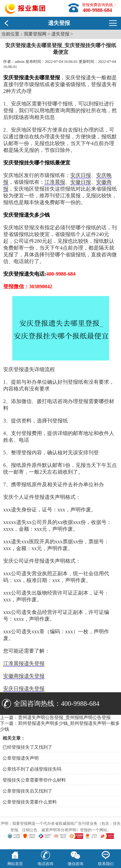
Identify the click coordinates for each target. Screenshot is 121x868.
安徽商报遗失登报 (24, 676)
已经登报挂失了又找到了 (27, 747)
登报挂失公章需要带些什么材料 (34, 780)
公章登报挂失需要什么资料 (30, 802)
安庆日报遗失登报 (24, 689)
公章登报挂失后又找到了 (27, 791)
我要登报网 (35, 34)
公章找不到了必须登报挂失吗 (32, 769)
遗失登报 (60, 34)
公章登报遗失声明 (21, 758)
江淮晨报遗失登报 (24, 663)
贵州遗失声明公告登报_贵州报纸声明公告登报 (64, 718)
